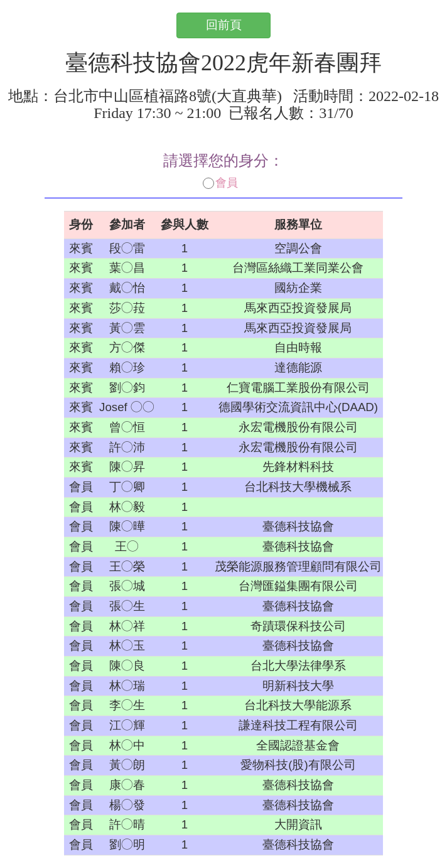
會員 (220, 183)
